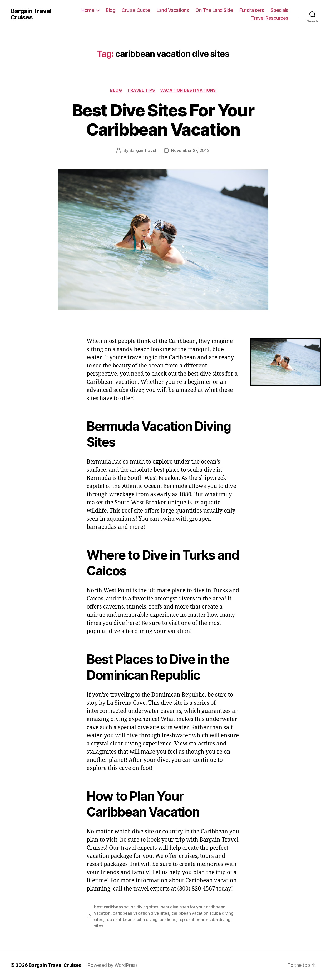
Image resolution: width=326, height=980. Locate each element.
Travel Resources (270, 18)
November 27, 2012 (190, 150)
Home (88, 10)
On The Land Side (214, 10)
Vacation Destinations (188, 90)
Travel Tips (141, 90)
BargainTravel (143, 150)
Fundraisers (252, 10)
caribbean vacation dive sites (141, 913)
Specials (280, 10)
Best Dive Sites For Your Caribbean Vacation (163, 120)
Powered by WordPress (113, 965)
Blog (110, 10)
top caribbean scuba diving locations (141, 919)
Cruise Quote (136, 10)
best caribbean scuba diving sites (126, 907)
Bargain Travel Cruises (31, 14)
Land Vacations (173, 10)
